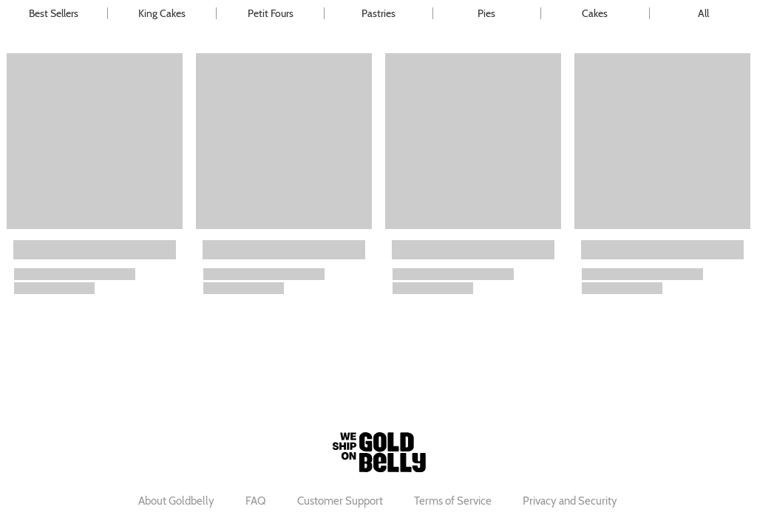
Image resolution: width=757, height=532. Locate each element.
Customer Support (340, 501)
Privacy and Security (570, 501)
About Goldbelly (176, 501)
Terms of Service (453, 501)
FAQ (256, 501)
